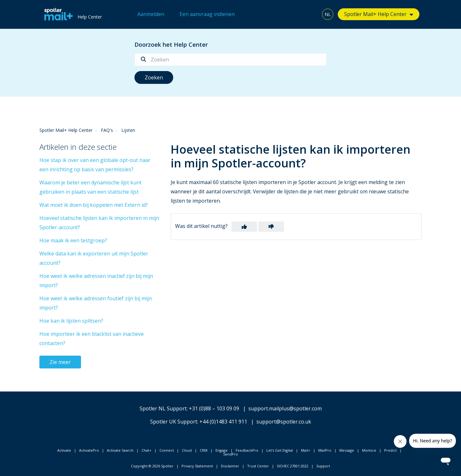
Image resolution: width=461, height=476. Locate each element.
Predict (390, 450)
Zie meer (60, 362)
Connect (167, 450)
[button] (244, 227)
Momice (369, 450)
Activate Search (120, 450)
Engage (222, 450)
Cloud (187, 450)
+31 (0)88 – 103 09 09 (214, 408)
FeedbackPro (247, 450)
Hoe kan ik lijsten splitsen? (71, 321)
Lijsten (128, 130)
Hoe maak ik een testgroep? (73, 240)
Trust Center (258, 466)
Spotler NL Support (163, 408)
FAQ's (107, 130)
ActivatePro (89, 450)
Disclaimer (230, 466)
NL (328, 14)
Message (347, 450)
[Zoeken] (230, 60)
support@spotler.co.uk (284, 422)
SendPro (230, 454)
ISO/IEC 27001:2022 (293, 466)
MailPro (325, 450)
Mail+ (306, 450)
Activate (64, 450)
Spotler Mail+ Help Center (375, 14)
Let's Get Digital (280, 450)
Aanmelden (151, 14)
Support (323, 466)
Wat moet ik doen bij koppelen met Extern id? (94, 205)
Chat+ (146, 450)
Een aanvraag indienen (207, 14)
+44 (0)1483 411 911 (223, 422)
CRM (204, 450)
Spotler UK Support (174, 422)
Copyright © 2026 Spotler (152, 466)
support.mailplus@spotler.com (285, 408)
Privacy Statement (197, 466)
